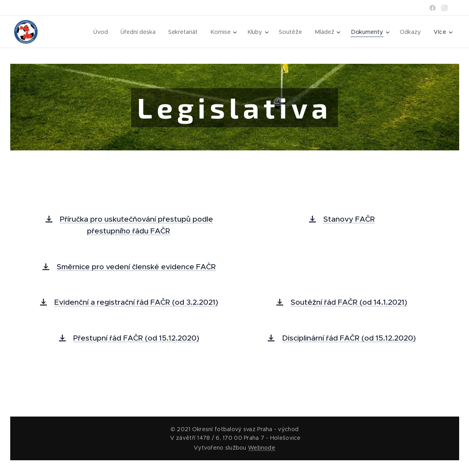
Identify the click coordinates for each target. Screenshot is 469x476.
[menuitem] (100, 32)
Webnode (262, 448)
